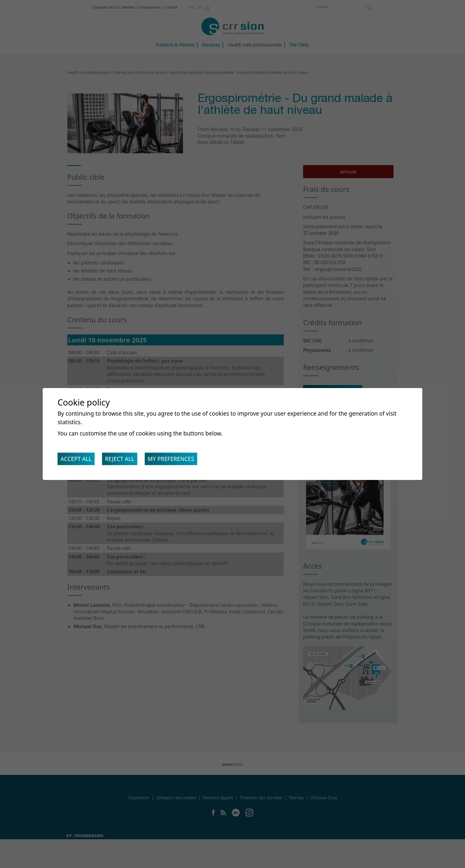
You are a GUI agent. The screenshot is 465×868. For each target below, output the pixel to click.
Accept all (77, 460)
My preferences (177, 460)
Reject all (123, 460)
